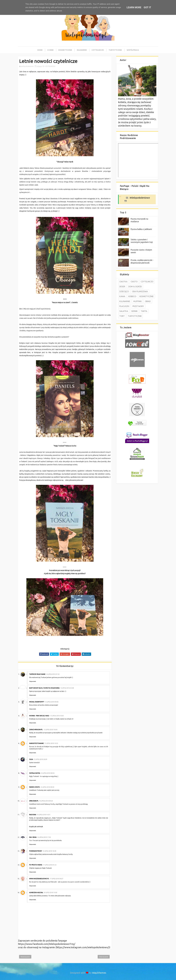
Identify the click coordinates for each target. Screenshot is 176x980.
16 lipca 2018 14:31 (44, 815)
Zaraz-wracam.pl (36, 730)
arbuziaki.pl (34, 801)
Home (40, 50)
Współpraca (133, 50)
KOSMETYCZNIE (147, 296)
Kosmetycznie (65, 50)
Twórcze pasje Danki (37, 674)
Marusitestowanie (36, 743)
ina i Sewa (33, 837)
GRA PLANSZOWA (140, 291)
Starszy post (104, 957)
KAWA (122, 296)
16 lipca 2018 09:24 (46, 801)
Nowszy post (25, 957)
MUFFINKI (137, 301)
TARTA (144, 311)
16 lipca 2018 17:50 (44, 837)
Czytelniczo (98, 50)
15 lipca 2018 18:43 (57, 716)
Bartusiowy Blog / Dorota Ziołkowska (44, 688)
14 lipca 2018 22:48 (67, 688)
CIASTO (134, 282)
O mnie (51, 50)
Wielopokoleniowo (140, 198)
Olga (31, 759)
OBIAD (148, 301)
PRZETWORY (138, 306)
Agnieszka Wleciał (36, 893)
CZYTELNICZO (50, 66)
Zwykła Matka (35, 773)
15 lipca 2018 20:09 (40, 759)
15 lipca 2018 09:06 (52, 702)
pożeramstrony (36, 851)
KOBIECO (132, 296)
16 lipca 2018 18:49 (49, 851)
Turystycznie (115, 50)
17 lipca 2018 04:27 (56, 879)
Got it (147, 7)
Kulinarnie (82, 50)
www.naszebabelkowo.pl (39, 879)
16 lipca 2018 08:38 (47, 787)
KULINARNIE (125, 301)
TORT (122, 316)
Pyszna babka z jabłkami (141, 229)
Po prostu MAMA (36, 865)
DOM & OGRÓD (135, 287)
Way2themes (99, 973)
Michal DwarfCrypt (37, 702)
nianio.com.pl (34, 787)
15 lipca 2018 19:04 (50, 730)
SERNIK (134, 311)
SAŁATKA (124, 311)
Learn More (134, 7)
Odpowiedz (33, 681)
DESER (122, 287)
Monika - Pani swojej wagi (39, 716)
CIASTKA (123, 282)
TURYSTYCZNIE (135, 316)
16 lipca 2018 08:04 (48, 773)
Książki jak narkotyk (36, 826)
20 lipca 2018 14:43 (50, 893)
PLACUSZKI (124, 306)
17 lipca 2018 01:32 (50, 865)
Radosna (33, 815)
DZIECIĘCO (124, 291)
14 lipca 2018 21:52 (53, 674)
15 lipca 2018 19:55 (51, 743)
